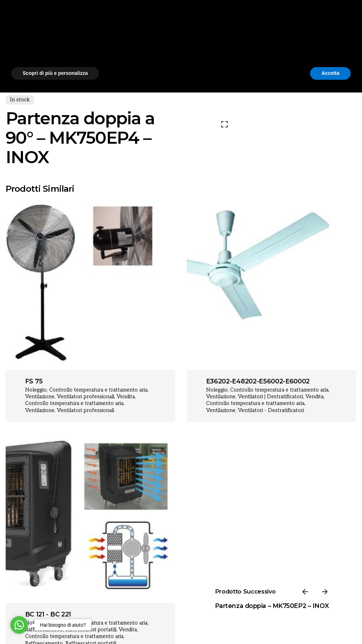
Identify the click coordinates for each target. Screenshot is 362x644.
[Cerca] (334, 38)
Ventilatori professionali (86, 397)
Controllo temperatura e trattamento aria (98, 390)
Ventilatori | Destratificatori (270, 397)
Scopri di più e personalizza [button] (55, 625)
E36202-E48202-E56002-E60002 (258, 381)
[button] (347, 568)
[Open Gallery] (224, 124)
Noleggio (36, 390)
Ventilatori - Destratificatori (271, 410)
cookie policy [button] (208, 587)
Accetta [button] (330, 625)
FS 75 (34, 381)
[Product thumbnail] (90, 285)
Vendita (126, 397)
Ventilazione (40, 397)
